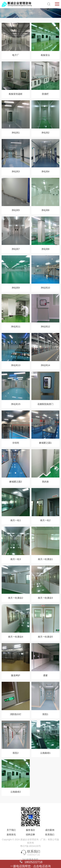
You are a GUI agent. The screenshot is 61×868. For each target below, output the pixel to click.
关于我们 (11, 830)
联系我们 (50, 835)
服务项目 (30, 830)
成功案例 (50, 830)
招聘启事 (30, 835)
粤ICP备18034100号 (31, 846)
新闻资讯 (11, 835)
